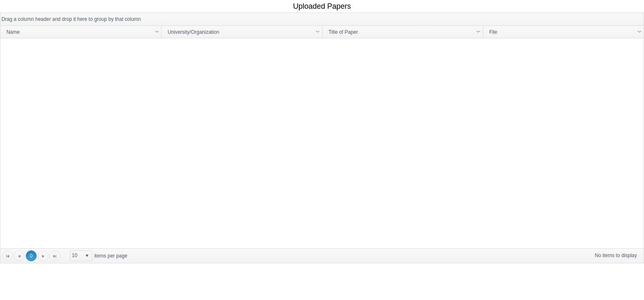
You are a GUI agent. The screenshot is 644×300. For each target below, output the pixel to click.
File (493, 32)
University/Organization (194, 32)
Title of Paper (343, 32)
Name (13, 32)
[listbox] (81, 256)
